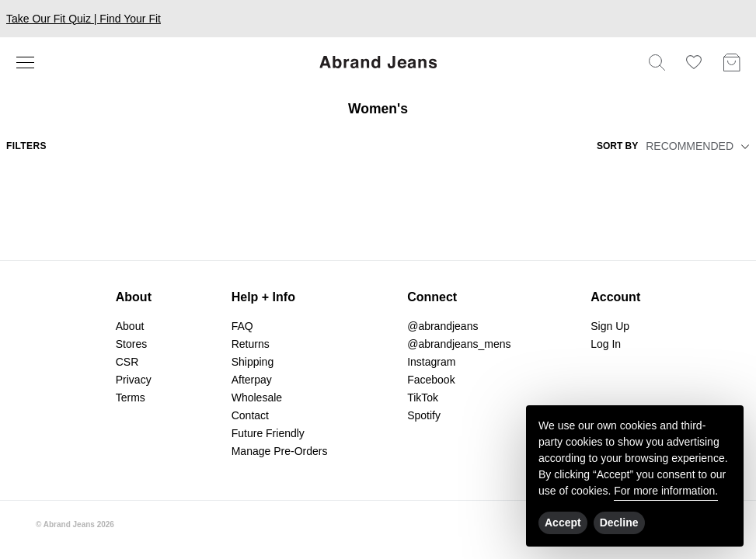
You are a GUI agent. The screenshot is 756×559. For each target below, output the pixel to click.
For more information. (666, 491)
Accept (563, 523)
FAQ (242, 326)
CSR (127, 362)
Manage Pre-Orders (280, 451)
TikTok (423, 398)
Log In (606, 344)
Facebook (431, 380)
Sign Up (610, 326)
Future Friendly (268, 433)
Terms (131, 398)
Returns (251, 344)
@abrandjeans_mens (459, 344)
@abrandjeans (442, 326)
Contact (250, 415)
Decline (619, 523)
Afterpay (252, 380)
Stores (131, 344)
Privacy (134, 380)
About (130, 326)
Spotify (424, 415)
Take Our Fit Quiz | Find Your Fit (84, 19)
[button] (743, 146)
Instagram (431, 362)
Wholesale (257, 398)
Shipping (253, 362)
